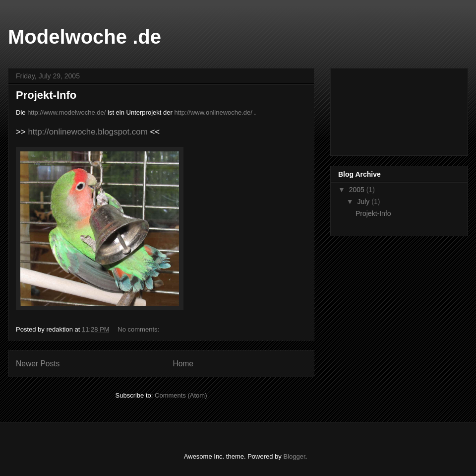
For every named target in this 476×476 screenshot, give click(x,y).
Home (183, 364)
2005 (358, 190)
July (364, 202)
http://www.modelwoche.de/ (66, 112)
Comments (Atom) (181, 395)
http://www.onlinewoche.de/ (213, 112)
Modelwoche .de (85, 37)
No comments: (139, 329)
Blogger (294, 456)
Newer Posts (38, 364)
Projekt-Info (46, 95)
